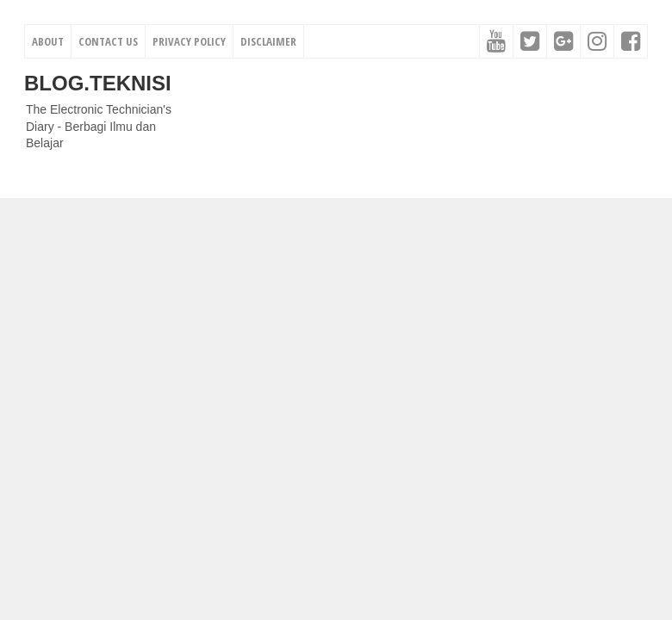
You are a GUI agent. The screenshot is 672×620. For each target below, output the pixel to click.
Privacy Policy (189, 41)
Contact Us (108, 41)
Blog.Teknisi (98, 83)
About (48, 41)
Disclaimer (268, 41)
